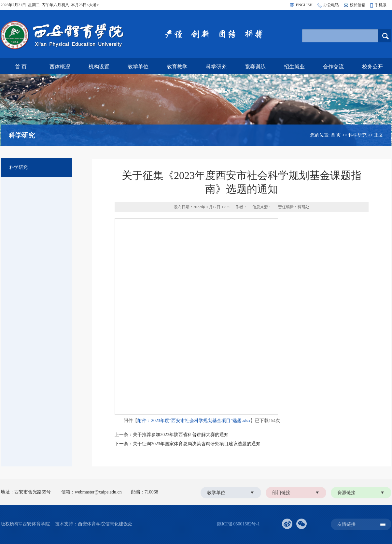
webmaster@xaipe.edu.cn (98, 492)
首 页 (21, 67)
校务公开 (372, 67)
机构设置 (99, 67)
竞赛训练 (255, 67)
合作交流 (333, 67)
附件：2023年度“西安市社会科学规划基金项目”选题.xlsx (194, 421)
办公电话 (331, 5)
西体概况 (60, 67)
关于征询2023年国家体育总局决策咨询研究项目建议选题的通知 (197, 444)
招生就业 (294, 67)
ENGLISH (304, 5)
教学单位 (138, 67)
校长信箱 (357, 5)
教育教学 (177, 67)
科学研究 (216, 67)
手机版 (381, 5)
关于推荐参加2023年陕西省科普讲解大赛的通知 (181, 435)
